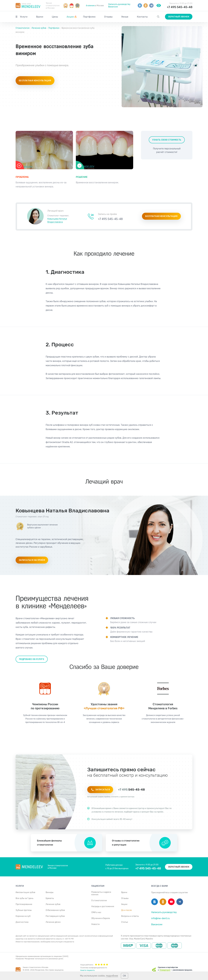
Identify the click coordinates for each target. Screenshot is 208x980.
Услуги (24, 17)
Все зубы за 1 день (24, 898)
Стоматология (23, 28)
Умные (125, 17)
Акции (72, 17)
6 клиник (90, 6)
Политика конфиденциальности (94, 968)
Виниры (50, 892)
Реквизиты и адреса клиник (101, 893)
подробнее (112, 976)
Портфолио (89, 17)
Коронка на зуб (23, 916)
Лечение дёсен (53, 922)
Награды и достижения (103, 906)
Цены (55, 17)
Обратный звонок (179, 17)
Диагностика (22, 922)
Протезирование (24, 904)
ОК (125, 976)
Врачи (40, 17)
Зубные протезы (24, 910)
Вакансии (113, 7)
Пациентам (98, 886)
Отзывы (108, 17)
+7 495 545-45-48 (180, 7)
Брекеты (50, 898)
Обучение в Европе (101, 918)
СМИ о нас (96, 912)
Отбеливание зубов (55, 910)
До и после (126, 910)
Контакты (142, 17)
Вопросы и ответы (130, 916)
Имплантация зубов (25, 892)
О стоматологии (99, 901)
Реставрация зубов (55, 916)
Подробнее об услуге (32, 659)
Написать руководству (119, 4)
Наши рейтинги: (94, 964)
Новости (95, 924)
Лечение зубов (39, 28)
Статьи (125, 922)
